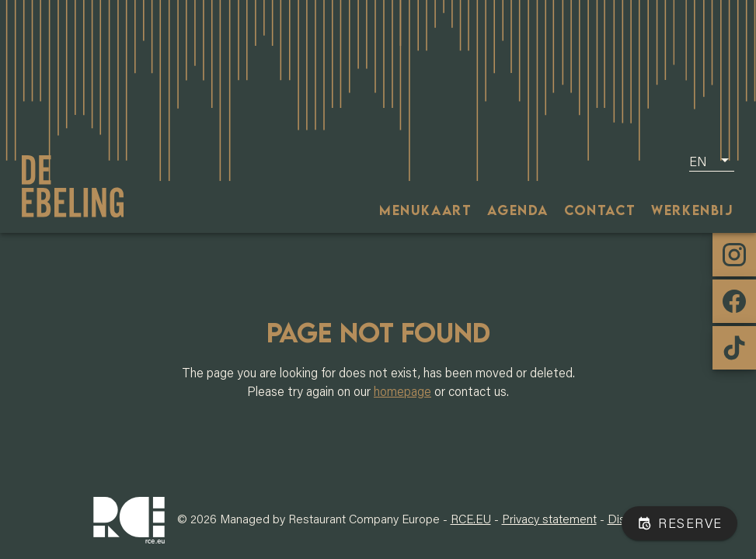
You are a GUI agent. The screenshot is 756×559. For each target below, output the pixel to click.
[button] (712, 161)
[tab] (425, 210)
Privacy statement (549, 519)
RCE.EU (471, 519)
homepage (402, 391)
